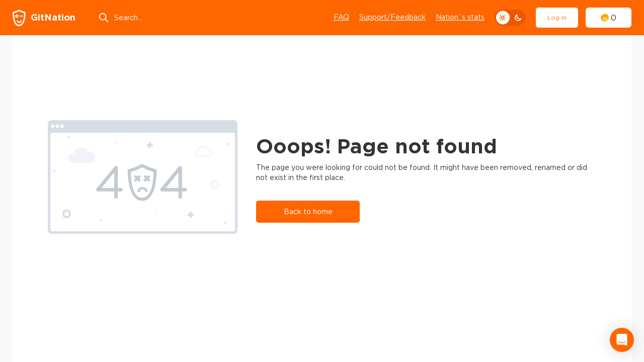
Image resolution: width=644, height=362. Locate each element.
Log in (557, 17)
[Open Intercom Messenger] (622, 340)
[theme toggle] (510, 18)
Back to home (308, 212)
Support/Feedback (392, 17)
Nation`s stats (460, 17)
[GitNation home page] (44, 18)
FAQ (341, 17)
